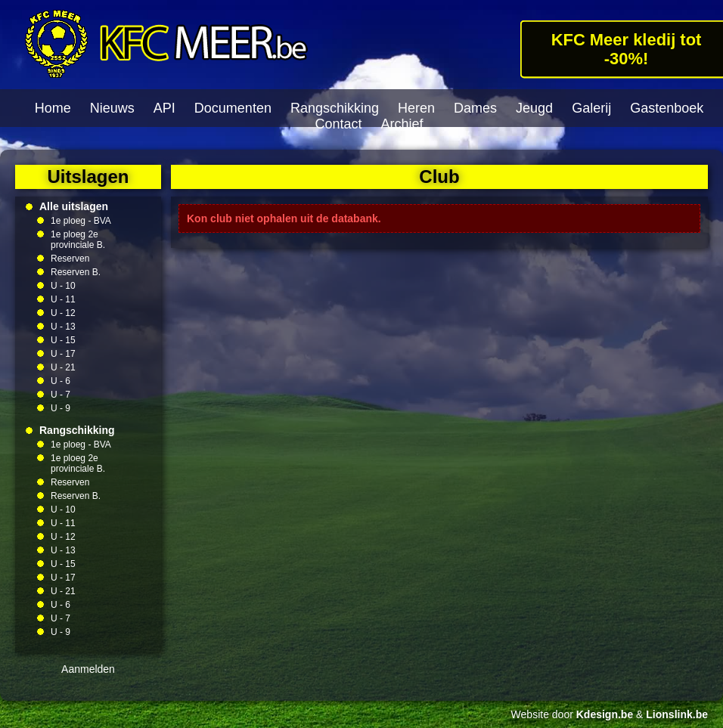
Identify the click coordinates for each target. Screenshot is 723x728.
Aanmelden (88, 669)
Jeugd (534, 108)
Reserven (70, 259)
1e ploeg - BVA (81, 221)
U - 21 (63, 367)
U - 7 (61, 395)
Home (53, 108)
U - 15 (63, 340)
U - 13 (63, 327)
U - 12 (63, 313)
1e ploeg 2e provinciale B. (78, 240)
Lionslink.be (677, 714)
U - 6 (61, 381)
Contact (338, 124)
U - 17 (63, 354)
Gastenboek (667, 108)
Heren (416, 108)
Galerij (591, 108)
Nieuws (112, 108)
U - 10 (63, 286)
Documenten (233, 108)
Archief (402, 124)
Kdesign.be (605, 714)
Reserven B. (76, 272)
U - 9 (61, 408)
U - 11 (63, 299)
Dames (475, 108)
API (164, 108)
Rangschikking (335, 108)
